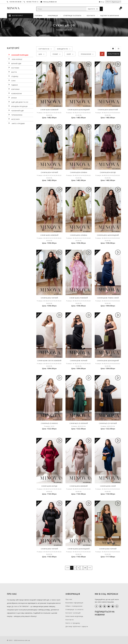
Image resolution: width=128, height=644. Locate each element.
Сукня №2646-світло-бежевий (49, 361)
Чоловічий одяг (15, 110)
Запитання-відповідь (74, 616)
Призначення (87, 54)
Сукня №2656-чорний (49, 549)
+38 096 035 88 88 (15, 2)
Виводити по (64, 49)
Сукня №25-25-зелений (79, 423)
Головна (38, 16)
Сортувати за (45, 49)
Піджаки (12, 85)
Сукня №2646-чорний (79, 361)
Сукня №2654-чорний (49, 172)
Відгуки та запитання (110, 16)
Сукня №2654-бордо (108, 172)
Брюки (12, 98)
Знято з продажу (16, 123)
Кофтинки (13, 89)
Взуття (12, 72)
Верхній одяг (14, 63)
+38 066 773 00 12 (32, 2)
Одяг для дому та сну (18, 102)
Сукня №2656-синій (108, 486)
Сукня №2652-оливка (79, 235)
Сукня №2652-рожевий (79, 298)
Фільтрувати (114, 54)
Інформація (53, 16)
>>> (90, 568)
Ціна (41, 54)
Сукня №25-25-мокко (49, 423)
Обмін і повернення (74, 606)
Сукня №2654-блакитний (108, 110)
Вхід (101, 2)
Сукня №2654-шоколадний (79, 110)
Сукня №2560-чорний (108, 549)
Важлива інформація (74, 603)
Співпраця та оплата (72, 16)
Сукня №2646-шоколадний (108, 361)
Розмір (56, 54)
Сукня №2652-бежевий (49, 235)
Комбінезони (14, 93)
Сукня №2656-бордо (49, 486)
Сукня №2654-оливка (79, 172)
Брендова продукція (17, 106)
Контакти (91, 16)
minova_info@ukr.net (50, 2)
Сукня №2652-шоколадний (108, 235)
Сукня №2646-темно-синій (108, 298)
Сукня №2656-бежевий (79, 486)
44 (85, 568)
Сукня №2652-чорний (49, 298)
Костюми (13, 68)
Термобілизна (15, 115)
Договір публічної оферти (77, 626)
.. (81, 568)
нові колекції (15, 59)
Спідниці (13, 76)
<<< (68, 568)
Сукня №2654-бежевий (49, 110)
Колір (70, 54)
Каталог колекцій (73, 613)
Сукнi (11, 80)
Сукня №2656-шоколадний (79, 549)
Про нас (69, 599)
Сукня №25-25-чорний (108, 423)
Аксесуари (13, 119)
